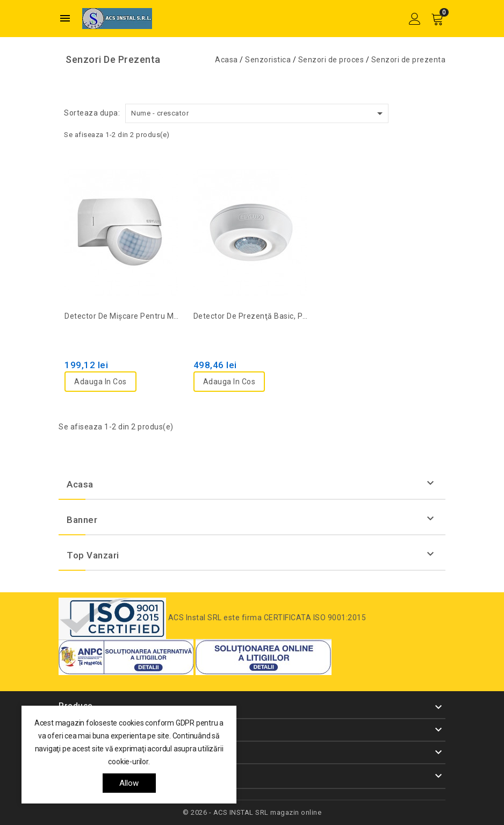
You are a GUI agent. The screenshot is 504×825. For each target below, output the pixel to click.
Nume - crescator (259, 113)
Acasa (80, 484)
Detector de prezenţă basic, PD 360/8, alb (252, 316)
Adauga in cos (100, 382)
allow (129, 783)
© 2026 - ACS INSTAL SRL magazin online (252, 812)
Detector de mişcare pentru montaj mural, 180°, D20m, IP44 (123, 316)
